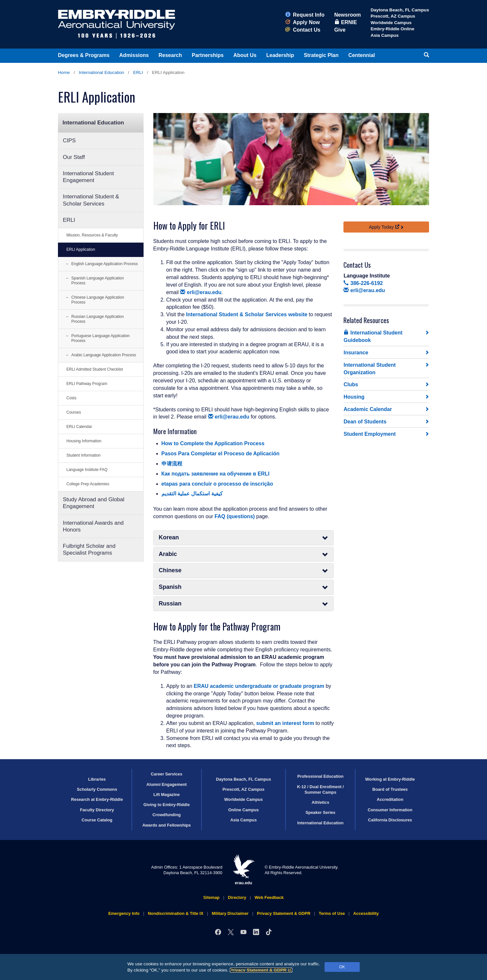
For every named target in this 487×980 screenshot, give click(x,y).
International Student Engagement (88, 177)
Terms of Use (332, 913)
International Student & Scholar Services (91, 200)
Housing (354, 397)
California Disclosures (390, 820)
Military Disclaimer (230, 913)
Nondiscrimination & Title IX (175, 913)
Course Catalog (97, 820)
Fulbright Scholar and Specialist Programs (89, 549)
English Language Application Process (104, 264)
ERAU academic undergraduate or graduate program (259, 686)
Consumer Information (390, 810)
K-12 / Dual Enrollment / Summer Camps (320, 789)
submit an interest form (285, 723)
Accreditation (390, 799)
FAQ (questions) (235, 516)
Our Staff (74, 157)
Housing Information (84, 441)
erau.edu (244, 870)
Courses (74, 412)
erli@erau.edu (201, 292)
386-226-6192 (363, 283)
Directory (237, 897)
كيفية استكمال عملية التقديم (192, 494)
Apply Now (303, 22)
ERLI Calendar (79, 427)
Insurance (356, 353)
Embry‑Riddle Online (392, 29)
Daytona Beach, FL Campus (400, 10)
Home (64, 72)
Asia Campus (384, 35)
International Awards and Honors (93, 526)
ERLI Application (81, 249)
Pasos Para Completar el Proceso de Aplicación (221, 454)
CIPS (69, 141)
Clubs (351, 384)
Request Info (305, 15)
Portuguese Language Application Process (100, 338)
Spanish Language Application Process (97, 281)
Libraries (97, 779)
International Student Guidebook (373, 336)
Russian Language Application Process (97, 319)
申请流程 (172, 464)
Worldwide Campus (391, 23)
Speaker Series (320, 812)
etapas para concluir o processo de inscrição (217, 484)
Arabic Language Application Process (104, 355)
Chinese (244, 570)
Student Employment (369, 434)
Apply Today (384, 227)
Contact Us (303, 30)
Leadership (280, 55)
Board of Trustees (390, 789)
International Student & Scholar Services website (247, 314)
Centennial (362, 55)
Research (170, 55)
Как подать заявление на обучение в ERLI (216, 474)
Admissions (134, 55)
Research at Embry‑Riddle (97, 799)
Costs (71, 398)
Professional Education (320, 776)
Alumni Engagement (167, 784)
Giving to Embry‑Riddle (167, 805)
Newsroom (348, 15)
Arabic (244, 554)
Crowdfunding (167, 815)
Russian (244, 604)
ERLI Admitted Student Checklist (95, 369)
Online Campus (244, 810)
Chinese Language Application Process (98, 300)
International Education (101, 72)
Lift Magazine (167, 795)
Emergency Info (124, 913)
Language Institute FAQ (87, 470)
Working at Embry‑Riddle (390, 779)
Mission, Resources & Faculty (92, 235)
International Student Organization (369, 369)
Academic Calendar (368, 409)
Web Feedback (269, 897)
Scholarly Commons (97, 789)
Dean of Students (365, 422)
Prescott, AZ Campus (393, 16)
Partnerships (208, 55)
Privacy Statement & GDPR (261, 970)
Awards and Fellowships (167, 825)
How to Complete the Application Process (213, 443)
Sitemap (212, 897)
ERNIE (346, 22)
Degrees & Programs (84, 55)
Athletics (320, 802)
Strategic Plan (321, 55)
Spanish (244, 587)
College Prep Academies (88, 484)
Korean (244, 538)
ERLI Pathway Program (87, 384)
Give (340, 30)
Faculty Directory (97, 810)
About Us (245, 55)
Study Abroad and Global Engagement (94, 503)
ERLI (138, 72)
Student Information (83, 455)
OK (342, 967)
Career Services (167, 774)
